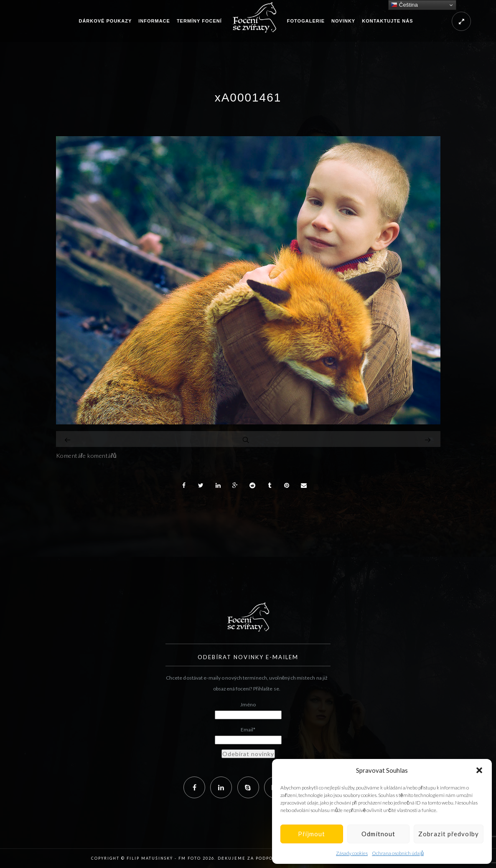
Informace (154, 21)
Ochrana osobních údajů (398, 853)
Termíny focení (199, 21)
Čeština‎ (404, 5)
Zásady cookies (352, 853)
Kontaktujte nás (387, 21)
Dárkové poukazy (105, 21)
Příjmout (312, 834)
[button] (479, 770)
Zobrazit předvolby (449, 834)
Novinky (343, 21)
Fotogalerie (306, 21)
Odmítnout (378, 834)
